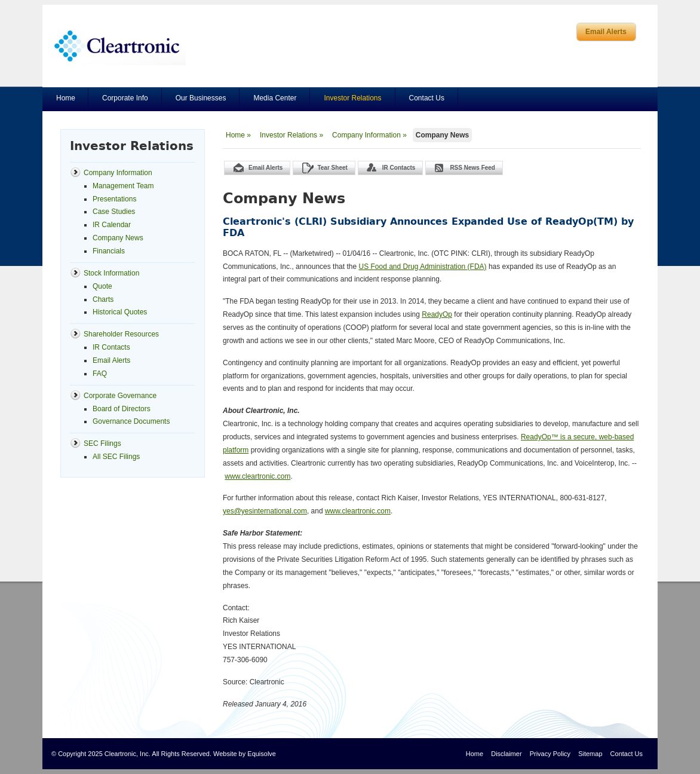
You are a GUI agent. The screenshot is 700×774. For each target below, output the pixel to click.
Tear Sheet (332, 168)
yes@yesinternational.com (265, 511)
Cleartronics (119, 46)
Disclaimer (506, 754)
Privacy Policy (550, 754)
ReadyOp (437, 314)
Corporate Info (125, 98)
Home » (238, 135)
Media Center (275, 98)
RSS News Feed (472, 168)
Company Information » (369, 135)
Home (66, 98)
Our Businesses (201, 98)
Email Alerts (606, 32)
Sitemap (590, 754)
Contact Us (427, 98)
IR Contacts (399, 168)
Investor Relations (352, 98)
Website (225, 754)
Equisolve (262, 754)
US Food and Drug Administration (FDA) (422, 267)
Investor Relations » (291, 135)
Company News (442, 135)
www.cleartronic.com (257, 476)
